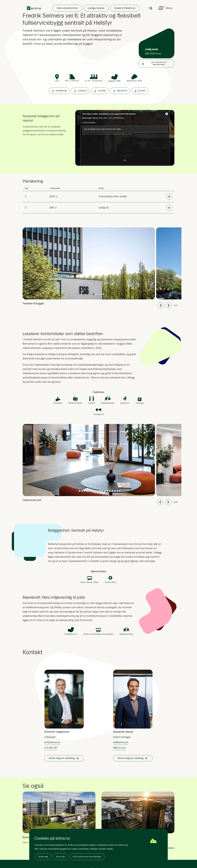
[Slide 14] (112, 491)
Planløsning (59, 91)
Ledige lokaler (96, 8)
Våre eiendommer (67, 8)
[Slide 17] (120, 491)
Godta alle (43, 857)
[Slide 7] (95, 491)
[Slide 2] (98, 294)
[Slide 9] (100, 491)
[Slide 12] (107, 491)
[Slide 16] (117, 491)
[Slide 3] (101, 294)
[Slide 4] (104, 294)
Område (100, 91)
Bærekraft (120, 91)
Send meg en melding (62, 758)
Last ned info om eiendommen (154, 63)
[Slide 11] (105, 491)
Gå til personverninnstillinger (87, 857)
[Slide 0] (93, 294)
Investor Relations (125, 8)
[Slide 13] (110, 491)
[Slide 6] (92, 491)
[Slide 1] (96, 294)
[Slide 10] (102, 491)
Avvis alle (60, 857)
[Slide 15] (115, 491)
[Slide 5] (90, 491)
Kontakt (140, 91)
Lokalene (80, 91)
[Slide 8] (97, 491)
